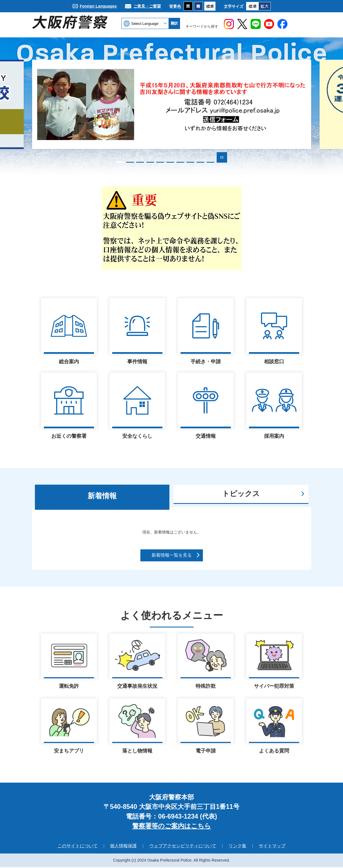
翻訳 (174, 23)
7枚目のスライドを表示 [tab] (180, 162)
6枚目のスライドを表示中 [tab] (170, 162)
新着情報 (102, 496)
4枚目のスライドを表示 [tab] (150, 162)
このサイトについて (78, 847)
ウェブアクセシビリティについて (183, 847)
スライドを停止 (222, 157)
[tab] (102, 497)
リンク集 (238, 847)
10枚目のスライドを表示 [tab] (210, 162)
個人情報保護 (123, 847)
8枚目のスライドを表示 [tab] (190, 162)
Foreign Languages (98, 6)
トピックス (241, 494)
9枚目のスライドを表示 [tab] (200, 162)
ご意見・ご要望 (147, 6)
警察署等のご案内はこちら (172, 827)
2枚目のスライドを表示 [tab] (130, 162)
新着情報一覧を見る (172, 555)
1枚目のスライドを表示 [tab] (120, 162)
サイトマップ (272, 847)
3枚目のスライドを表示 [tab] (140, 162)
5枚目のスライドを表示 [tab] (160, 162)
